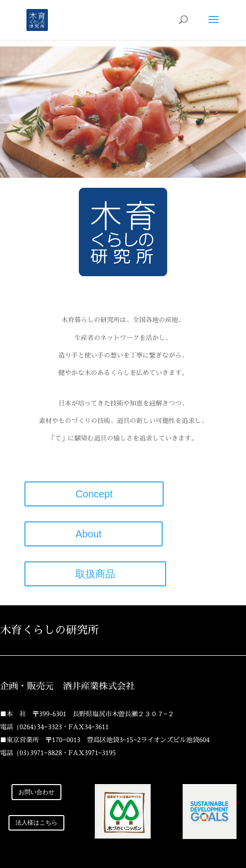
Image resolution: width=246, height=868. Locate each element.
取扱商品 (95, 574)
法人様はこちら (36, 823)
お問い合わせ (36, 792)
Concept (94, 494)
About (93, 534)
